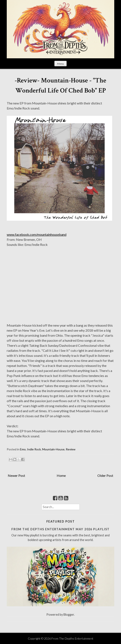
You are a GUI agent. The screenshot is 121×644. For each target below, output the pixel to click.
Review (71, 449)
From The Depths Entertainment (72, 638)
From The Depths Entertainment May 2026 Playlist (60, 529)
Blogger (69, 615)
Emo (23, 449)
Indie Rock (34, 449)
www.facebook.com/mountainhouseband (37, 234)
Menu (60, 64)
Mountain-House (53, 449)
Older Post (105, 475)
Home (61, 475)
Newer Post (16, 475)
